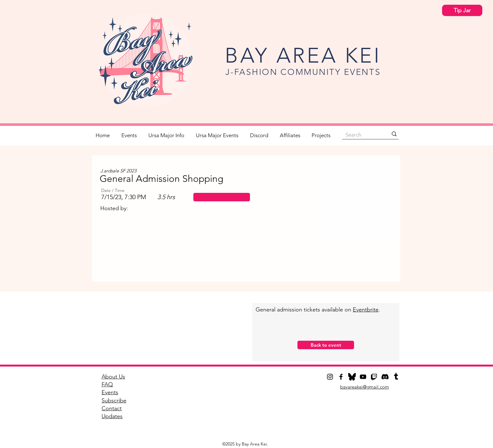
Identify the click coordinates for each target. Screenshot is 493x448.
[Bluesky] (352, 377)
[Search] (362, 135)
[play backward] (108, 250)
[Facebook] (341, 377)
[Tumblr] (396, 377)
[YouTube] (363, 377)
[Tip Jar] (462, 10)
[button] (222, 197)
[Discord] (385, 377)
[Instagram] (330, 377)
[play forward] (386, 250)
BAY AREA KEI (303, 55)
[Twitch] (374, 377)
